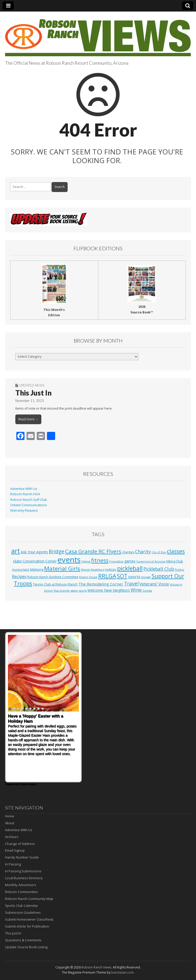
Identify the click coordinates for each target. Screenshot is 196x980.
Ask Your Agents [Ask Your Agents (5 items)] (34, 552)
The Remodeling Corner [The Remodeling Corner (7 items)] (101, 584)
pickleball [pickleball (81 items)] (130, 568)
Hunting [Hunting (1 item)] (17, 570)
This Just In (33, 393)
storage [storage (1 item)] (146, 577)
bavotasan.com (122, 972)
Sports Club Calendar (22, 906)
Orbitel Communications (29, 505)
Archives (12, 837)
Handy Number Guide (22, 857)
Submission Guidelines (23, 913)
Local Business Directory (24, 878)
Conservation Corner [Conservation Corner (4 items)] (40, 561)
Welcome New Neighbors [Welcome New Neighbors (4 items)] (109, 590)
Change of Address (20, 844)
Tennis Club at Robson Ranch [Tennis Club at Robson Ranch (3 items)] (55, 584)
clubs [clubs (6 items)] (17, 561)
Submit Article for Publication (27, 926)
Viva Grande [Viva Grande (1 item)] (62, 591)
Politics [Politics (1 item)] (179, 570)
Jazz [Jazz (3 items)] (26, 569)
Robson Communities (22, 892)
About (10, 823)
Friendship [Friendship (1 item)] (116, 561)
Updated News (32, 385)
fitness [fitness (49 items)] (100, 560)
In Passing (13, 864)
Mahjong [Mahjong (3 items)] (37, 569)
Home (10, 816)
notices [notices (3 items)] (111, 569)
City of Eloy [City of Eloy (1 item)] (159, 552)
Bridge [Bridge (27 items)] (57, 551)
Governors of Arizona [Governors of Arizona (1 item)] (151, 561)
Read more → (28, 419)
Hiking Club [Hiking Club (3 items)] (174, 561)
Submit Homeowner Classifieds (29, 919)
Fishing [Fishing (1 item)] (86, 561)
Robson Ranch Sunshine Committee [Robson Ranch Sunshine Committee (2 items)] (53, 577)
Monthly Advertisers (21, 885)
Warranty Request (24, 510)
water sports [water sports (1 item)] (79, 591)
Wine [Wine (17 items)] (136, 590)
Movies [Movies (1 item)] (85, 570)
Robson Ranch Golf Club (29, 500)
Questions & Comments (23, 940)
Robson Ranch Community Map (29, 899)
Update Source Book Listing (26, 947)
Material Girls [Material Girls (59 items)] (62, 568)
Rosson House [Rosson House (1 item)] (88, 577)
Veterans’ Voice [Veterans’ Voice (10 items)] (154, 584)
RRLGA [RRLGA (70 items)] (107, 576)
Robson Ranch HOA (25, 494)
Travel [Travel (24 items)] (131, 584)
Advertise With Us (24, 489)
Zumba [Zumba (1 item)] (147, 591)
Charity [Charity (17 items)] (143, 551)
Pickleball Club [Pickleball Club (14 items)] (159, 569)
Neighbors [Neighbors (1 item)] (98, 570)
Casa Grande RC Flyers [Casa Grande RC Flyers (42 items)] (93, 551)
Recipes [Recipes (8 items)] (19, 577)
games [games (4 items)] (130, 561)
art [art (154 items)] (16, 551)
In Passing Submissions (23, 871)
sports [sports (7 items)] (134, 577)
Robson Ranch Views (96, 967)
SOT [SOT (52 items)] (122, 576)
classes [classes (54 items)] (176, 551)
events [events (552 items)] (69, 560)
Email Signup (15, 850)
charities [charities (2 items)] (128, 552)
